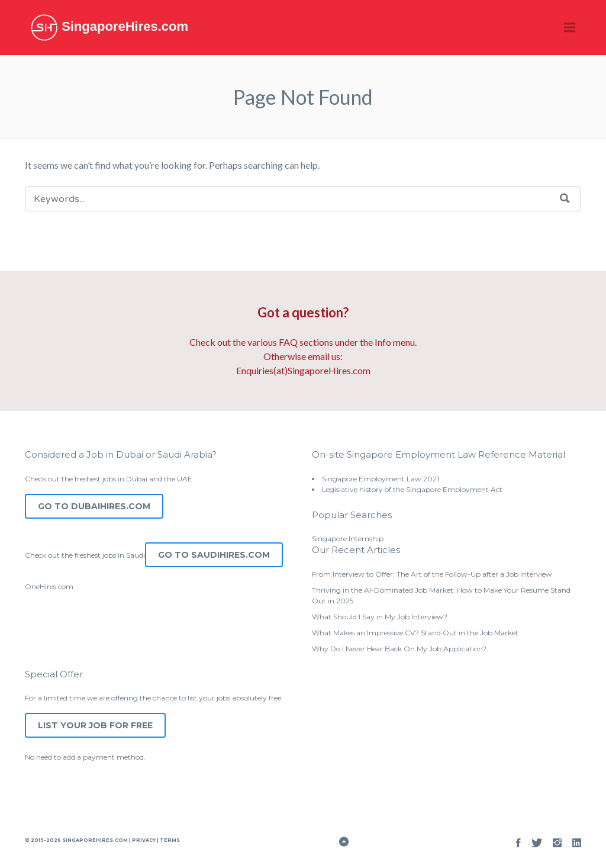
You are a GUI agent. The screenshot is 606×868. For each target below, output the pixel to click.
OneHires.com (49, 586)
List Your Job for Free (95, 725)
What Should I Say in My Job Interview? (380, 617)
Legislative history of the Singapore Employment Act (412, 489)
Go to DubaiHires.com (94, 506)
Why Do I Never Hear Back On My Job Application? (399, 649)
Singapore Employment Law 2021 (381, 479)
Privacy (144, 840)
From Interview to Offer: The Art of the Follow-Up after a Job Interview (432, 574)
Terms (169, 840)
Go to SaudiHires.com (214, 555)
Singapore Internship (348, 539)
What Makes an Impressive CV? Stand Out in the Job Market (415, 633)
